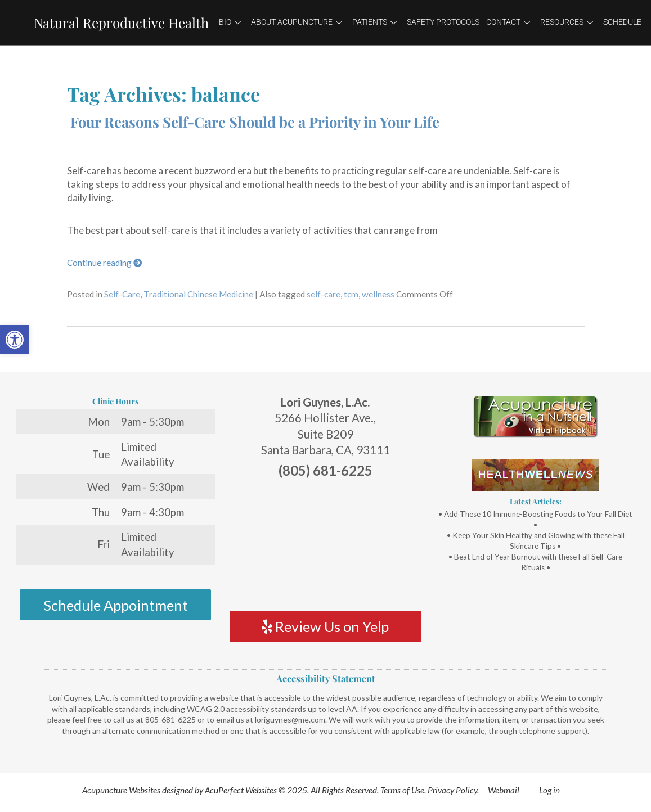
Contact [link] (508, 22)
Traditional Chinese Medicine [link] (198, 294)
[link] (15, 340)
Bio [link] (230, 22)
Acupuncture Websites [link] (121, 790)
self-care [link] (324, 294)
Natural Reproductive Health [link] (121, 22)
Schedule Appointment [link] (116, 605)
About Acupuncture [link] (297, 22)
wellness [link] (378, 294)
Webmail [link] (504, 790)
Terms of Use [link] (402, 790)
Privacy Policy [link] (452, 790)
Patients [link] (374, 22)
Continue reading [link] (104, 263)
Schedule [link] (622, 22)
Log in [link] (549, 790)
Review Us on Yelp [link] (325, 626)
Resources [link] (567, 22)
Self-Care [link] (122, 294)
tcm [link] (351, 294)
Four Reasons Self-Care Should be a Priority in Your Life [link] (255, 121)
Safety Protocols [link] (443, 22)
